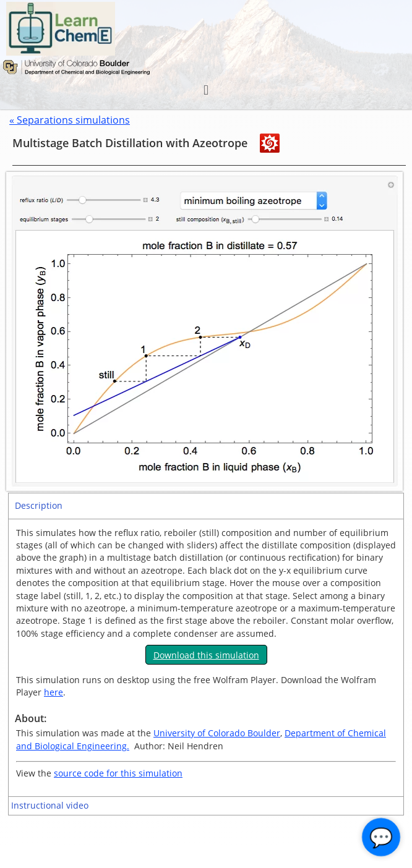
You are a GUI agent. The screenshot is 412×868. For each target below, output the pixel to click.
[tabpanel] (206, 658)
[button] (206, 90)
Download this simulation (206, 655)
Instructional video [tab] (50, 805)
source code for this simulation (118, 773)
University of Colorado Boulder (217, 733)
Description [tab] (39, 505)
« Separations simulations (70, 120)
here (54, 692)
